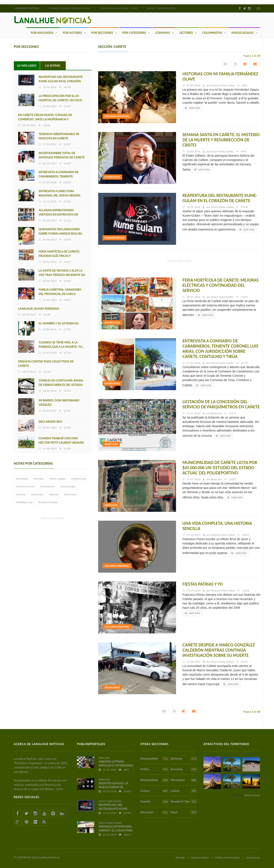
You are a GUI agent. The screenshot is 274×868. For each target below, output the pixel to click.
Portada (180, 857)
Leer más (192, 108)
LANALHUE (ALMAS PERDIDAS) (39, 309)
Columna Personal (117, 116)
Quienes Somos (200, 857)
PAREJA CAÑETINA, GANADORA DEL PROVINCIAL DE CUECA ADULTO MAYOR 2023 (60, 294)
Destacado (37, 494)
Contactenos (253, 857)
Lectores (186, 32)
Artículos (39, 479)
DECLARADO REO (50, 421)
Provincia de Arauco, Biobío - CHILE (119, 8)
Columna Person (25, 486)
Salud (184, 812)
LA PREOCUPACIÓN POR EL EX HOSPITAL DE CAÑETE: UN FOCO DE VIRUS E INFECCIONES (61, 100)
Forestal (155, 802)
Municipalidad (155, 758)
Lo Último (53, 66)
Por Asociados (42, 32)
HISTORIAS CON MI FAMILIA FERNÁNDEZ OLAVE (220, 76)
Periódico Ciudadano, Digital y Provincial (70, 8)
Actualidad (22, 479)
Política (155, 769)
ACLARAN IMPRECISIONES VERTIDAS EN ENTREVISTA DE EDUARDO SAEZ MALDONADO (59, 214)
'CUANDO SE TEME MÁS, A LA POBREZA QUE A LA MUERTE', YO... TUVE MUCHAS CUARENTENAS (61, 347)
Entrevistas (70, 494)
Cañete (184, 791)
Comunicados (68, 486)
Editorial (54, 494)
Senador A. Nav (184, 802)
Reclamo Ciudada (48, 502)
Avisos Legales (243, 32)
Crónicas (21, 494)
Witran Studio (252, 795)
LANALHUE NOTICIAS (27, 8)
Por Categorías (134, 32)
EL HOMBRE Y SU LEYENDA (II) (59, 323)
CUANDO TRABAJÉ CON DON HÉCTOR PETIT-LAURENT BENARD (61, 440)
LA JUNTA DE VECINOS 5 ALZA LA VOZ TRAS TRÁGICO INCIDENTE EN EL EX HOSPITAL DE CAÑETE (62, 275)
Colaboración (79, 479)
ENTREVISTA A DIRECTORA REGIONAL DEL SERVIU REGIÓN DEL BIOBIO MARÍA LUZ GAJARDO (61, 195)
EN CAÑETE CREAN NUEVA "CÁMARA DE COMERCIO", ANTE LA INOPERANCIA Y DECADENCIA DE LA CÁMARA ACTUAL (45, 119)
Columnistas (212, 32)
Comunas (163, 32)
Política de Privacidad (227, 857)
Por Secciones (102, 32)
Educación (155, 812)
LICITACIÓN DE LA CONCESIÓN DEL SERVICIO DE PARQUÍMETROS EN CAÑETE (221, 404)
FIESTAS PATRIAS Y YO (203, 584)
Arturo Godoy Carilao (222, 151)
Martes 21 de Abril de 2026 (161, 8)
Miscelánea (184, 780)
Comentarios (47, 486)
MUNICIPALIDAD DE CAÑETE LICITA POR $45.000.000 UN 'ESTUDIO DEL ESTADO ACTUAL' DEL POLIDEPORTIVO (220, 468)
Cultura (155, 791)
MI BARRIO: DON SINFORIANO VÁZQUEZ (59, 403)
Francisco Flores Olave (223, 85)
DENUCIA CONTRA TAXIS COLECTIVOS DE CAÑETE (46, 364)
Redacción (216, 413)
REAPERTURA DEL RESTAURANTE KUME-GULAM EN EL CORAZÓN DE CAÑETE (61, 81)
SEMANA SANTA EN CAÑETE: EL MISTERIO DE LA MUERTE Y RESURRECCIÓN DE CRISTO (221, 140)
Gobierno (184, 758)
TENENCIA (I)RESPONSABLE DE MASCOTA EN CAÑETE (59, 136)
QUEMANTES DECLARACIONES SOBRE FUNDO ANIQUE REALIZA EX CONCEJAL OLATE (60, 234)
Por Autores (72, 32)
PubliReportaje (24, 502)
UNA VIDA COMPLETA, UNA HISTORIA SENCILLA (217, 526)
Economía (184, 769)
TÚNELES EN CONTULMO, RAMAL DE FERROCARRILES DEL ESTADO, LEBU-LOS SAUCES (61, 385)
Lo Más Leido (27, 66)
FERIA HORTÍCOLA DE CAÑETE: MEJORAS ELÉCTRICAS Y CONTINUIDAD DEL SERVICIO (59, 256)
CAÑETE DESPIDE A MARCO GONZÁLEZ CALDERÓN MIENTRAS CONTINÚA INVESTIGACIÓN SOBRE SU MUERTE (219, 650)
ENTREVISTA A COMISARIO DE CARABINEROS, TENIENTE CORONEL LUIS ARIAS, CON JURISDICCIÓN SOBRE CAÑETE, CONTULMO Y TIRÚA (220, 349)
